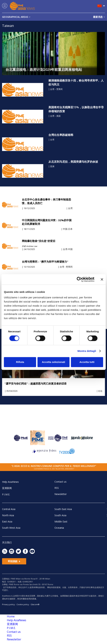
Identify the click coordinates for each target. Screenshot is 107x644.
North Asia (8, 515)
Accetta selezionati (53, 362)
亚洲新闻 (7, 488)
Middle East (61, 522)
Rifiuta (20, 362)
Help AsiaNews (10, 482)
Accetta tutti (87, 362)
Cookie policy (23, 604)
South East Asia (63, 509)
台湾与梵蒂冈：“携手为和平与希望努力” (45, 262)
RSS (57, 488)
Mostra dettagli (87, 351)
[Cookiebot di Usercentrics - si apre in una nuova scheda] (79, 279)
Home (11, 616)
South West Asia (11, 528)
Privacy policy (8, 604)
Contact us (60, 482)
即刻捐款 (14, 561)
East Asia (7, 522)
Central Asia (9, 509)
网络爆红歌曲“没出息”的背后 (39, 241)
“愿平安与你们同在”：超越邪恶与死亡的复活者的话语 (36, 383)
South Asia (60, 515)
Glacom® (35, 604)
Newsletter (61, 494)
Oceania (59, 528)
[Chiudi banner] (102, 279)
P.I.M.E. (6, 494)
